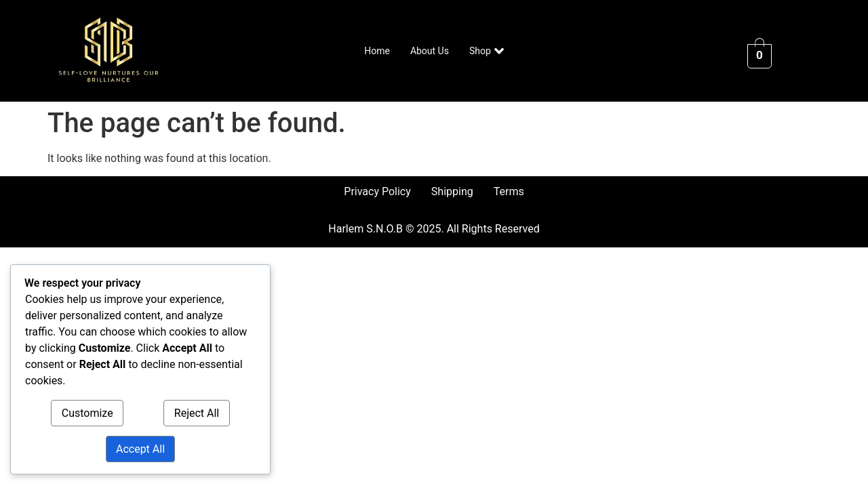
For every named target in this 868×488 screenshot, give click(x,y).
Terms (509, 191)
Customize (87, 413)
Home (377, 51)
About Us (430, 51)
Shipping (452, 191)
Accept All (140, 449)
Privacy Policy (377, 191)
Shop (487, 51)
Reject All (197, 413)
